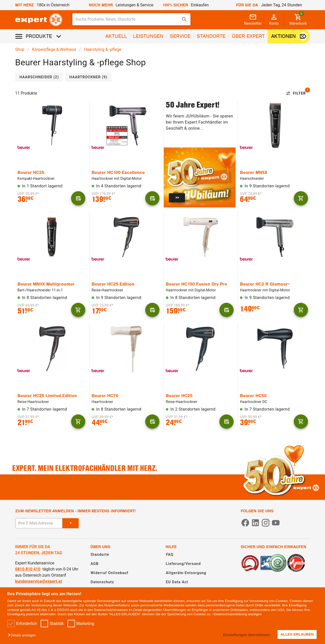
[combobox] (132, 19)
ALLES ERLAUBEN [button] (297, 634)
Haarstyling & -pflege (102, 49)
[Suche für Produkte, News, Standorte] (128, 19)
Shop (20, 49)
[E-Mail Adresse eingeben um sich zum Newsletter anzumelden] (39, 523)
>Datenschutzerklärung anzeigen (237, 614)
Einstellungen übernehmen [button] (246, 635)
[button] (23, 635)
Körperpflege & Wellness (54, 49)
